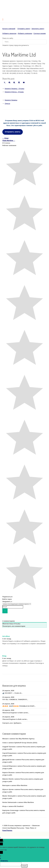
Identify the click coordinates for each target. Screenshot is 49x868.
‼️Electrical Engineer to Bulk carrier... (16, 713)
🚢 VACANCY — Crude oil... (12, 693)
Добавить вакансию (9, 33)
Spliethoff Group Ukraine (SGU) (26, 743)
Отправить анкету (24, 29)
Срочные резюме (40, 33)
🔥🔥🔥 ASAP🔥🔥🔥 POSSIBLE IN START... (19, 706)
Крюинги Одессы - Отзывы (14, 92)
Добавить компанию (25, 33)
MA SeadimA (19, 806)
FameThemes (7, 830)
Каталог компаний (9, 29)
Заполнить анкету (38, 29)
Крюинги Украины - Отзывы (14, 89)
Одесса (7, 103)
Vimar (5, 138)
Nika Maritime (29, 802)
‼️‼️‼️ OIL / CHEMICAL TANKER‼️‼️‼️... (15, 700)
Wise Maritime (22, 785)
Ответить (4, 861)
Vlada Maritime (9, 141)
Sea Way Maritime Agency (25, 739)
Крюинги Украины (11, 100)
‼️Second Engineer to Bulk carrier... (15, 719)
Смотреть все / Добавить (12, 723)
